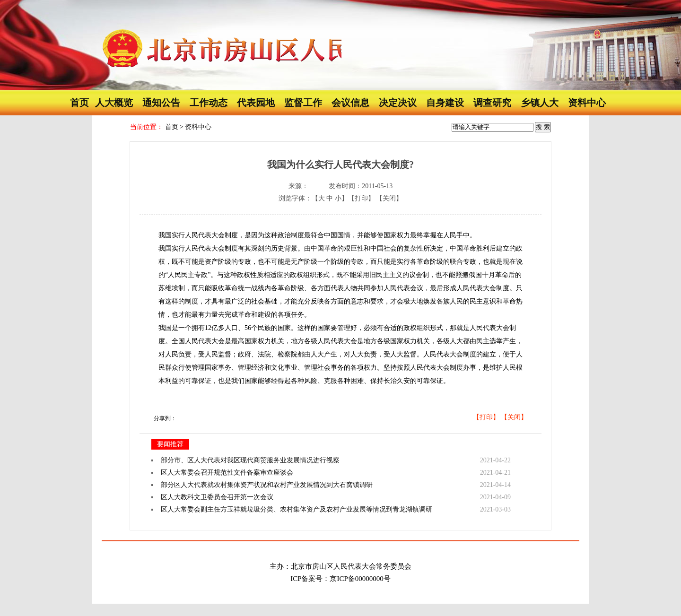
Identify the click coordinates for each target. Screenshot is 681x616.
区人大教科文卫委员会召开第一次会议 (217, 497)
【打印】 (361, 198)
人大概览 (114, 103)
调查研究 (492, 103)
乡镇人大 (540, 103)
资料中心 (587, 103)
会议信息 (350, 103)
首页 (79, 103)
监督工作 (303, 103)
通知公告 (161, 103)
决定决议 (398, 103)
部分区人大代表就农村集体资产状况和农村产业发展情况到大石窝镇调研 (267, 485)
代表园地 (256, 103)
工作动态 (209, 103)
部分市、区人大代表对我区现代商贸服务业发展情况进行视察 (250, 460)
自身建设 (445, 103)
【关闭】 (389, 198)
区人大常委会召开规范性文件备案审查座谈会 (227, 473)
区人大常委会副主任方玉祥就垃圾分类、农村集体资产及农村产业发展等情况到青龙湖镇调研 (297, 509)
